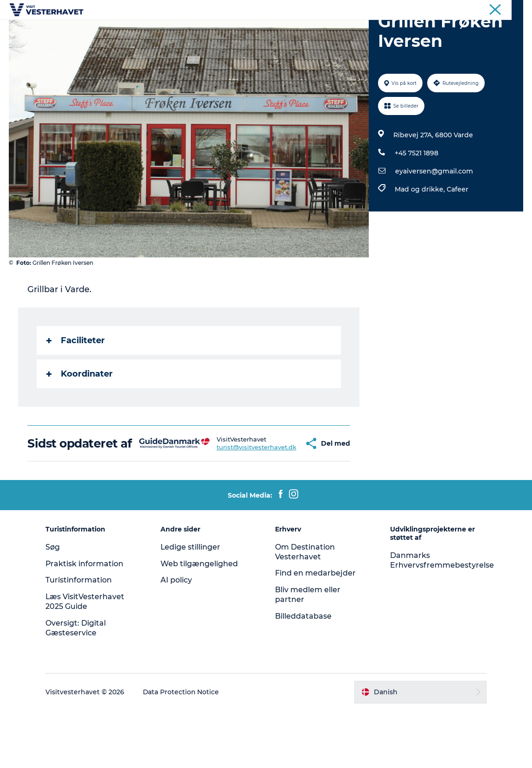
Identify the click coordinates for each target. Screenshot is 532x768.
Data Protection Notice (183, 749)
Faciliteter (76, 384)
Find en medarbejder (316, 630)
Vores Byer (249, 30)
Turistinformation (80, 637)
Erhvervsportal (475, 9)
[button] (279, 494)
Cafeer (458, 233)
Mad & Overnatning (315, 30)
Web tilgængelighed (200, 621)
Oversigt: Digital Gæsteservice (77, 685)
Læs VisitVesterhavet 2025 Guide (87, 659)
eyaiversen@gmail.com (434, 215)
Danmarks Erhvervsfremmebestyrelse (442, 618)
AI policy (177, 637)
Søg (54, 605)
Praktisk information (87, 621)
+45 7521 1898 (417, 197)
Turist (438, 9)
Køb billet (380, 30)
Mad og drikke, (421, 233)
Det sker (151, 30)
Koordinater (80, 418)
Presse (514, 9)
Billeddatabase (304, 674)
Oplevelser (198, 30)
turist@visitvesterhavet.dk (229, 498)
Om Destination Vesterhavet (305, 609)
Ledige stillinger (192, 605)
